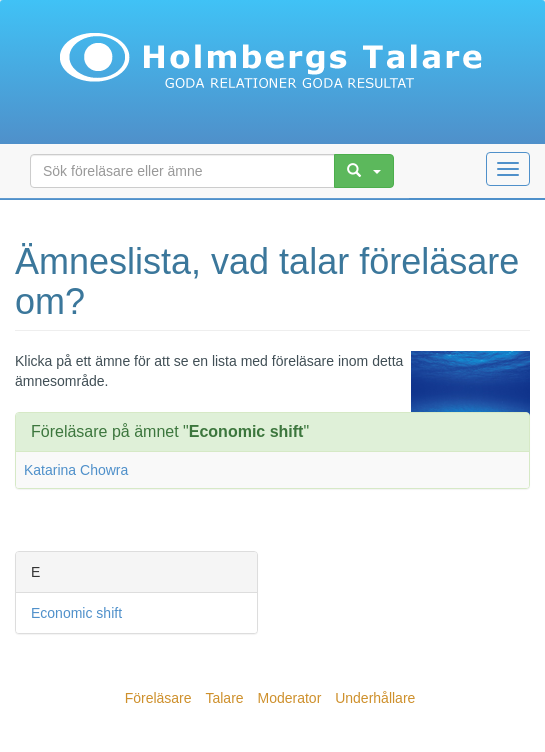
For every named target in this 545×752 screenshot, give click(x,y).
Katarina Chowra (76, 470)
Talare (224, 698)
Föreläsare (158, 698)
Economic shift (76, 613)
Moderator (289, 698)
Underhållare (375, 698)
